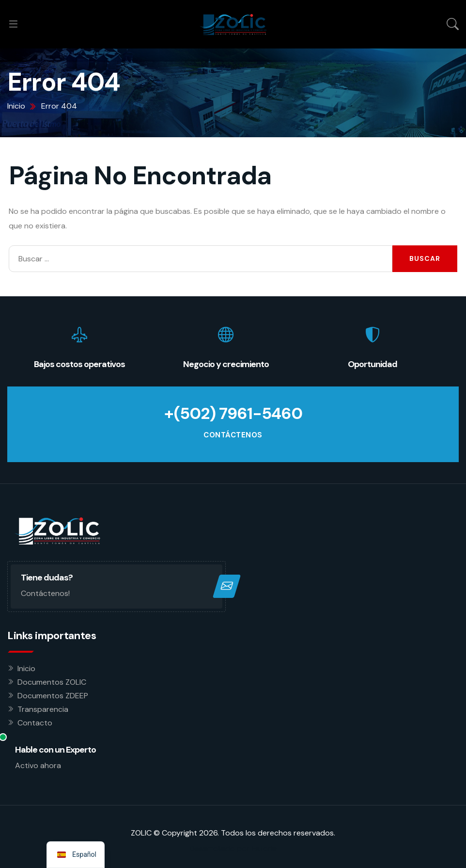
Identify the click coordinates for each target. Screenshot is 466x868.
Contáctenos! (45, 593)
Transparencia (43, 709)
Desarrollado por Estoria (233, 848)
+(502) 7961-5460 (233, 414)
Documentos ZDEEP (53, 695)
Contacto (35, 722)
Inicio (26, 668)
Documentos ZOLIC (52, 682)
